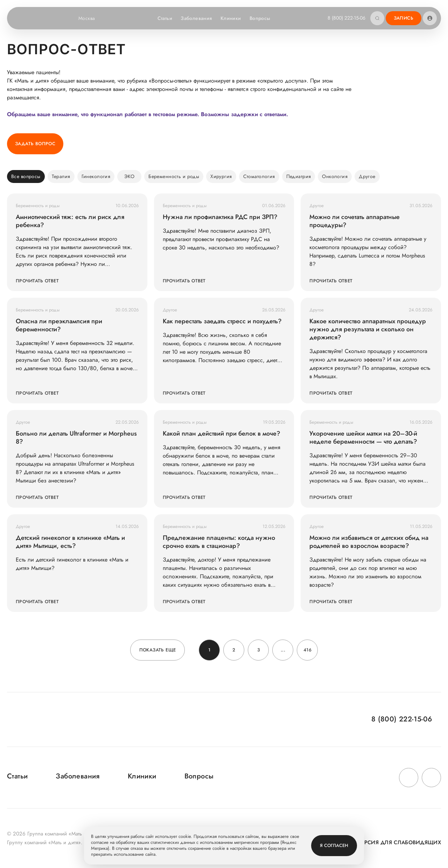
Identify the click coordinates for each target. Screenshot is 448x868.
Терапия (61, 176)
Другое (367, 176)
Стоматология (259, 176)
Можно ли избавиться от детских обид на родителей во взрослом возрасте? (369, 542)
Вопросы (260, 18)
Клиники (231, 18)
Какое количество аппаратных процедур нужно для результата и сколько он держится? (368, 329)
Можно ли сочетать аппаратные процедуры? (355, 221)
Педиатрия (299, 176)
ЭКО (129, 176)
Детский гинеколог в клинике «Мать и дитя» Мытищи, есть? (70, 542)
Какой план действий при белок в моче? (222, 434)
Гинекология (96, 176)
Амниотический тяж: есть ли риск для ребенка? (70, 221)
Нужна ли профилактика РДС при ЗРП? (220, 217)
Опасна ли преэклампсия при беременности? (59, 325)
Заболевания (196, 18)
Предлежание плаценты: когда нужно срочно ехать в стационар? (219, 542)
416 (307, 650)
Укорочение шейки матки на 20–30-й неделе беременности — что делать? (363, 438)
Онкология (335, 176)
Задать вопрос (35, 144)
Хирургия (221, 176)
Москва (91, 18)
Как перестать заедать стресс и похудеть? (222, 321)
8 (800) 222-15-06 (346, 18)
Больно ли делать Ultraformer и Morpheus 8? (76, 438)
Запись (404, 18)
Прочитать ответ (37, 281)
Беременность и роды (174, 176)
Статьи (165, 18)
